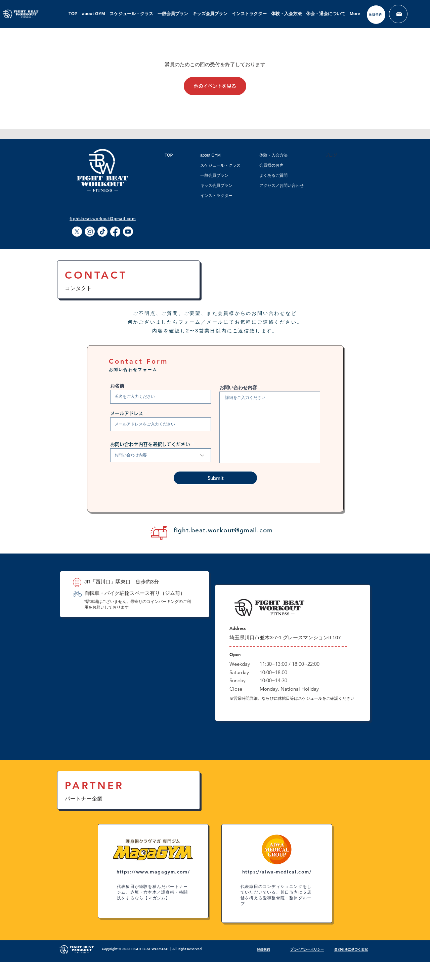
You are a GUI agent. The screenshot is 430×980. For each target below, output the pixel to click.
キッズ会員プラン (216, 186)
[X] (77, 232)
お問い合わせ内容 (238, 387)
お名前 (117, 386)
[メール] (398, 14)
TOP (169, 155)
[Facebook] (115, 232)
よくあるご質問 (273, 175)
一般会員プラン (214, 175)
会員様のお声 (271, 165)
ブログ (331, 155)
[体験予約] (376, 15)
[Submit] (215, 478)
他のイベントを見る (215, 86)
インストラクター (216, 196)
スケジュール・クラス (220, 165)
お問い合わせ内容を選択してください (150, 444)
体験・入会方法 (273, 155)
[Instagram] (90, 232)
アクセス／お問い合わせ (282, 186)
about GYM (210, 155)
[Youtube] (128, 232)
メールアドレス (127, 413)
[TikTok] (102, 232)
